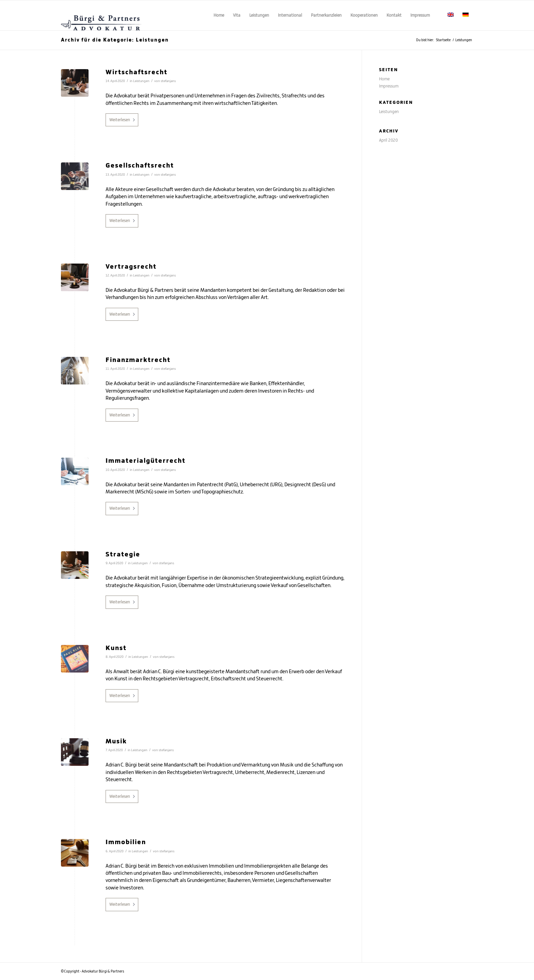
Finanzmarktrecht (138, 359)
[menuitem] (219, 15)
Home (384, 79)
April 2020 (388, 140)
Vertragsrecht (131, 266)
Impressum (389, 86)
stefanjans (168, 81)
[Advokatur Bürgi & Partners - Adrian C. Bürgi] (101, 15)
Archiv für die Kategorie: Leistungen (115, 40)
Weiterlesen (122, 120)
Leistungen (141, 81)
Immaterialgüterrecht (146, 460)
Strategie (123, 554)
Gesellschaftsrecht (140, 165)
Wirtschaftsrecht (137, 72)
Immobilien (126, 842)
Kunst (116, 647)
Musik (116, 741)
